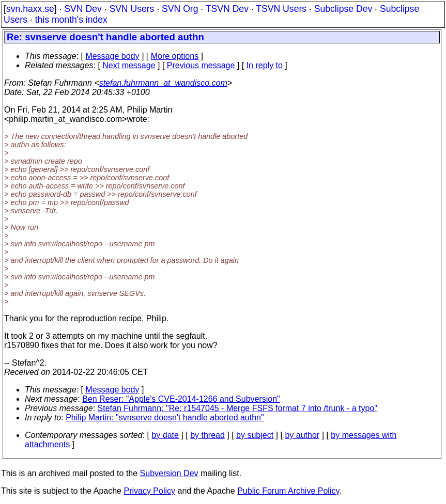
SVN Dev (83, 9)
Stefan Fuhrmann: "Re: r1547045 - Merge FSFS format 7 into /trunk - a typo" (237, 408)
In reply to (265, 65)
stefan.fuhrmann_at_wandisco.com (163, 83)
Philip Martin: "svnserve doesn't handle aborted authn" (165, 418)
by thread (207, 435)
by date (165, 435)
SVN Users (132, 9)
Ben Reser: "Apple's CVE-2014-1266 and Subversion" (181, 399)
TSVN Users (281, 9)
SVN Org (180, 9)
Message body (112, 56)
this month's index (71, 20)
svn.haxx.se (30, 9)
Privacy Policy (149, 491)
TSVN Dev (227, 9)
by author (302, 435)
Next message (129, 65)
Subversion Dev (169, 473)
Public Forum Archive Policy (288, 491)
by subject (255, 435)
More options (175, 56)
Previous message (201, 65)
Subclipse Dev (343, 9)
